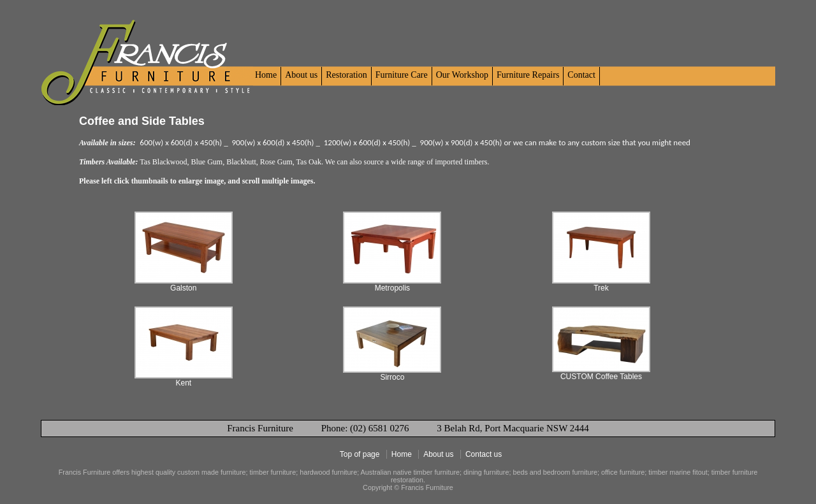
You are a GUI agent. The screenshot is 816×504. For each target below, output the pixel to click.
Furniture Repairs (528, 75)
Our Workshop (462, 75)
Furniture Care (402, 75)
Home (266, 75)
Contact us (484, 454)
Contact (581, 75)
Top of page (360, 454)
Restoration (346, 75)
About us (301, 75)
